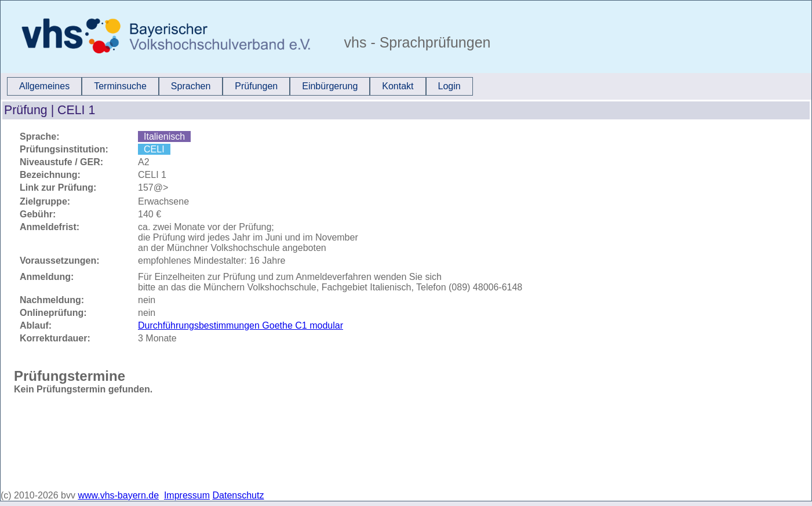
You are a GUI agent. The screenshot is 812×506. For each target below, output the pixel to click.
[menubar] (240, 86)
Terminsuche (120, 86)
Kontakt (398, 86)
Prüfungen (256, 86)
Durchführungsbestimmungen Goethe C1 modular (241, 325)
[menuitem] (44, 86)
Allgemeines (44, 86)
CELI (154, 149)
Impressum (187, 495)
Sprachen (191, 86)
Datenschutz (238, 495)
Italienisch (164, 136)
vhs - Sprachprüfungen (416, 42)
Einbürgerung (330, 86)
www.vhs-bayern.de (118, 495)
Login (449, 86)
